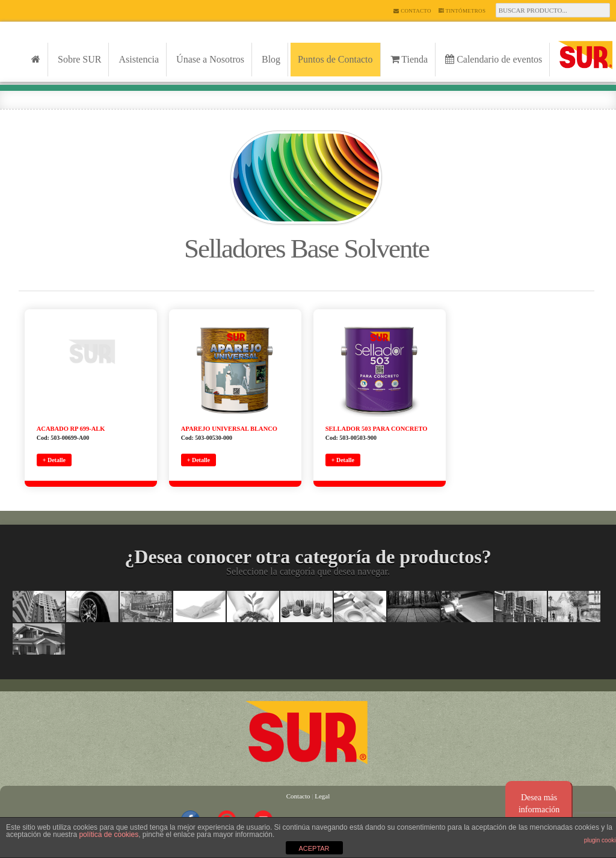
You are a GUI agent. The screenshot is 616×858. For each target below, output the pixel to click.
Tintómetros (462, 11)
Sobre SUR (79, 59)
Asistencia (139, 59)
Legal (322, 796)
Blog (271, 59)
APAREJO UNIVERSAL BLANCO (229, 429)
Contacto (412, 11)
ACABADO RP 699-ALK (71, 429)
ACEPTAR (314, 848)
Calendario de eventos (494, 59)
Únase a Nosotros (210, 59)
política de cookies (109, 835)
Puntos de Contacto (335, 59)
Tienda (409, 59)
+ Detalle (54, 460)
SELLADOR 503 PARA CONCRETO (377, 429)
